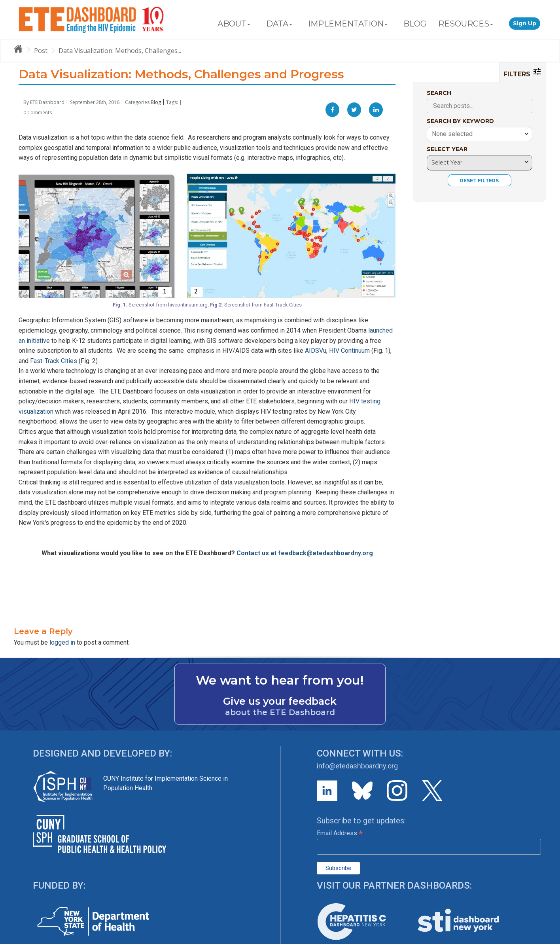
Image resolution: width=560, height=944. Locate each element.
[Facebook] (332, 110)
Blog (156, 102)
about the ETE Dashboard (280, 712)
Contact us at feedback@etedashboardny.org (305, 553)
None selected (452, 134)
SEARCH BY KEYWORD (460, 121)
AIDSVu (316, 351)
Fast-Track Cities (54, 361)
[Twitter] (354, 110)
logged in (62, 642)
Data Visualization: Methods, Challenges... (120, 51)
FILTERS (523, 72)
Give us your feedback (280, 701)
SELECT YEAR (447, 149)
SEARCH (439, 93)
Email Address (340, 833)
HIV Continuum (349, 351)
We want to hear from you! (280, 680)
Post (41, 51)
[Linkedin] (376, 110)
